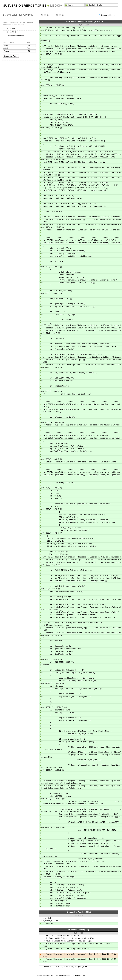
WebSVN (48, 976)
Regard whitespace (109, 15)
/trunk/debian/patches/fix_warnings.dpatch (84, 21)
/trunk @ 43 (12, 32)
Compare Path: (9, 43)
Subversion (63, 976)
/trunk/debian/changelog (79, 930)
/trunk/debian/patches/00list (79, 912)
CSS (83, 976)
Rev (28, 43)
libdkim (56, 6)
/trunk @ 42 (12, 28)
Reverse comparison (15, 36)
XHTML (77, 976)
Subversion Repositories (25, 6)
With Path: (7, 48)
